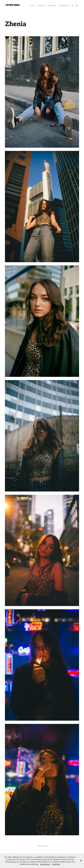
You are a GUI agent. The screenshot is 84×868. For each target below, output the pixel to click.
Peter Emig (13, 5)
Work (33, 6)
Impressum (52, 6)
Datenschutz (64, 6)
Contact (41, 6)
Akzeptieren (45, 864)
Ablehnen (56, 864)
